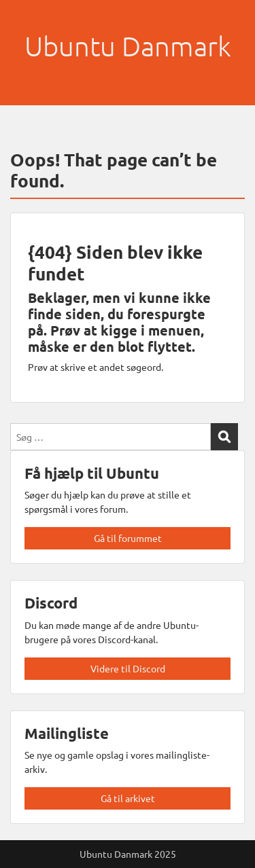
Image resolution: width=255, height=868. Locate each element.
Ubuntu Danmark (128, 46)
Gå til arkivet (128, 798)
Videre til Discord (128, 668)
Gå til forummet (128, 538)
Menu (24, 23)
